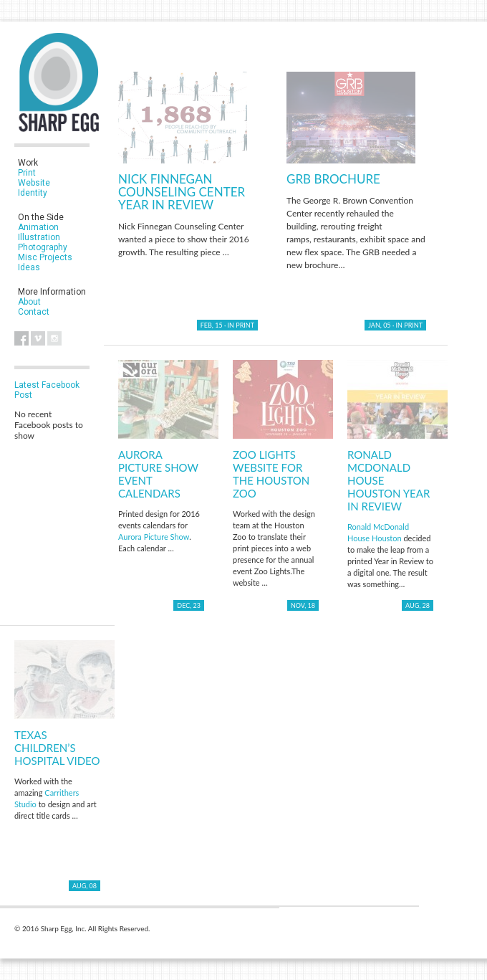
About (29, 302)
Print (27, 173)
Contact (34, 312)
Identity (33, 193)
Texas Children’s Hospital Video (57, 748)
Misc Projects (45, 257)
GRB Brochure (333, 179)
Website (34, 183)
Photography (43, 247)
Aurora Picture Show (154, 537)
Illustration (39, 237)
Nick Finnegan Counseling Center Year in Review (182, 192)
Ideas (29, 267)
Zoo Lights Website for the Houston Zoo (271, 474)
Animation (38, 227)
